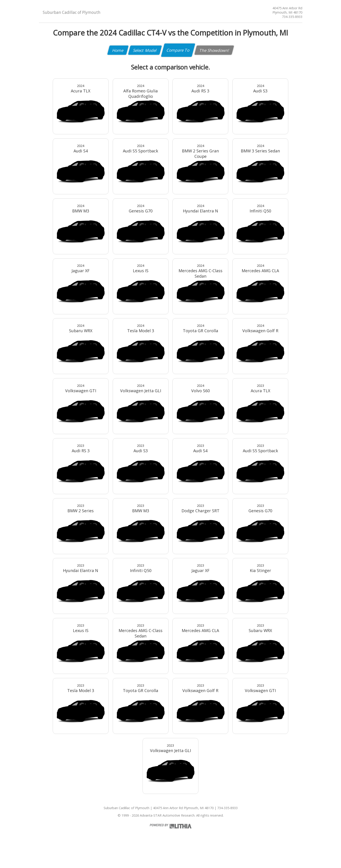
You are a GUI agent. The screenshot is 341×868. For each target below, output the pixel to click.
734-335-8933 (292, 17)
